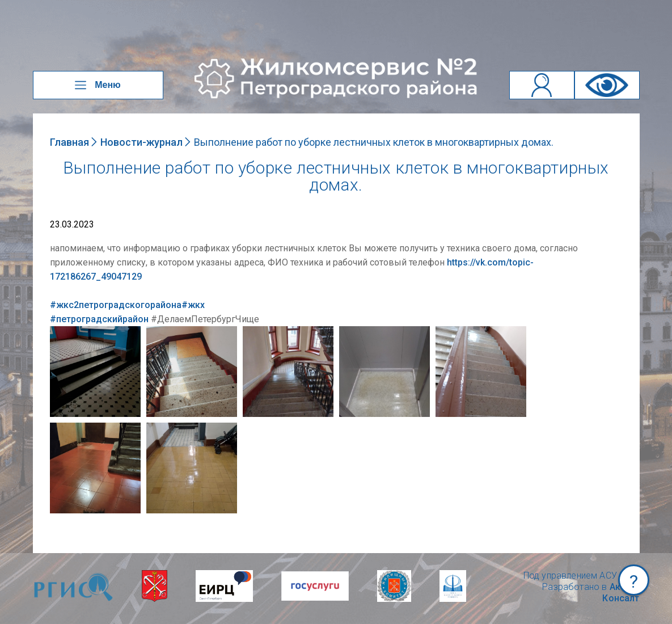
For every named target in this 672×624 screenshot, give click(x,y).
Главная (69, 142)
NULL (61, 332)
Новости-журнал (141, 142)
